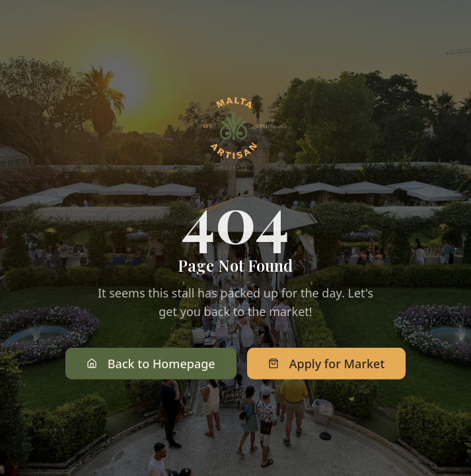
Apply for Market (327, 364)
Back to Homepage (151, 364)
